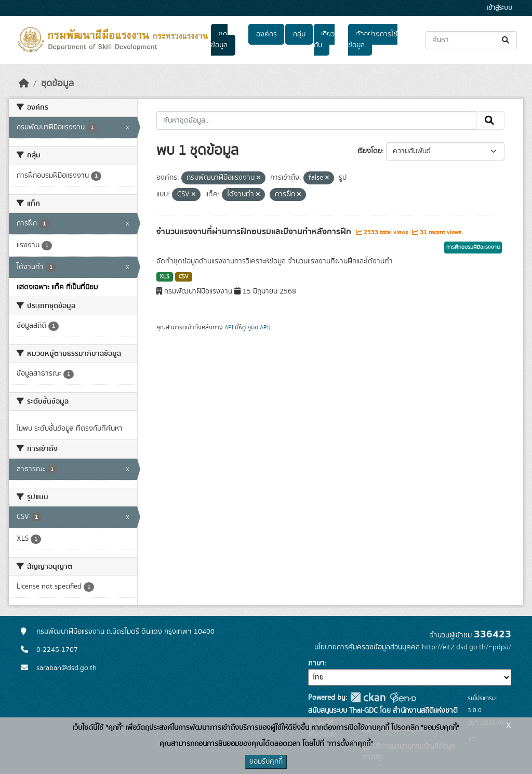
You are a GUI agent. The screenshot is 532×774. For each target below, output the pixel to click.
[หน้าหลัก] (24, 84)
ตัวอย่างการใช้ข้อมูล (373, 40)
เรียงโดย (370, 151)
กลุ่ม (299, 34)
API (229, 327)
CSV (184, 277)
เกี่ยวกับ (324, 40)
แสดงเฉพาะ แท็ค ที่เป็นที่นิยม (57, 287)
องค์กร (267, 34)
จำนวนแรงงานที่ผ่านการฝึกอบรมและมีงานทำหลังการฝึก (255, 232)
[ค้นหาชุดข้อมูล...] (471, 40)
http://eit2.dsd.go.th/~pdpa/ (467, 647)
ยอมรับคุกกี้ (266, 762)
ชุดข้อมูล (219, 40)
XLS (164, 277)
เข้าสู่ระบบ (500, 8)
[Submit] (506, 40)
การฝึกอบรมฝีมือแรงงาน (473, 247)
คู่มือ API (258, 327)
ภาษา (316, 663)
